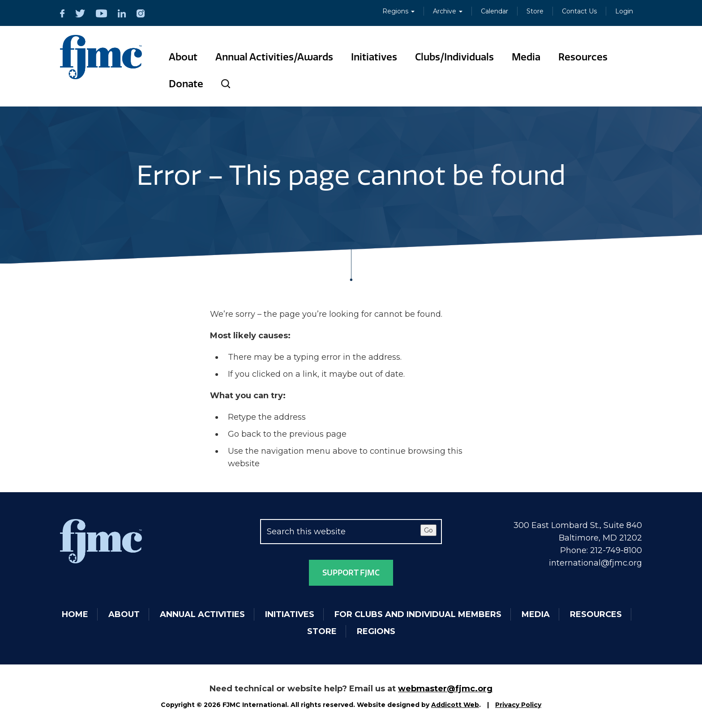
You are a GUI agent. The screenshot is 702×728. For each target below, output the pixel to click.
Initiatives (374, 57)
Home (75, 614)
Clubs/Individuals (454, 57)
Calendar (494, 11)
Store (535, 11)
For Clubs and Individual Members (418, 614)
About (183, 57)
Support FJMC (351, 573)
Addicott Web (455, 705)
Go (428, 530)
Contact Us (579, 11)
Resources (583, 57)
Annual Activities (202, 614)
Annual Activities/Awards (274, 57)
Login (624, 11)
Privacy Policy (518, 705)
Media (526, 57)
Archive (448, 11)
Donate (186, 84)
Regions (398, 11)
